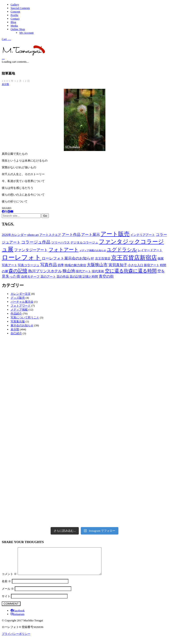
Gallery (15, 5)
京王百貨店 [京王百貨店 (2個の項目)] (103, 258)
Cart (6, 39)
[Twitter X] (6, 212)
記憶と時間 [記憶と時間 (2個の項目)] (90, 277)
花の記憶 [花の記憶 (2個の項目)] (76, 277)
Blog (13, 22)
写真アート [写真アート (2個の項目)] (9, 265)
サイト (6, 601)
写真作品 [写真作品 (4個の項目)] (49, 265)
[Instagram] (17, 619)
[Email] (12, 212)
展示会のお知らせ (22, 325)
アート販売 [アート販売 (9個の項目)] (115, 234)
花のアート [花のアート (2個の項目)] (48, 277)
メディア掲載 (19, 310)
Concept (15, 12)
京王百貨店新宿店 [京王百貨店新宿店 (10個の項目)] (134, 258)
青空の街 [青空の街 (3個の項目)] (106, 276)
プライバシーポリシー (16, 639)
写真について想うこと (25, 317)
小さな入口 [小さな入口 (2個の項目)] (136, 265)
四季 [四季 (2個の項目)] (61, 265)
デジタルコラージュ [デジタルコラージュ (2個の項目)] (84, 242)
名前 (6, 587)
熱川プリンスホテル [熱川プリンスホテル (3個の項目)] (45, 271)
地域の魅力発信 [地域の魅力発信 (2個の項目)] (75, 265)
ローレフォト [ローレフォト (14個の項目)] (21, 257)
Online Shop (18, 29)
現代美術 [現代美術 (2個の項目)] (98, 271)
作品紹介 (16, 314)
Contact (15, 19)
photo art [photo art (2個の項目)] (33, 235)
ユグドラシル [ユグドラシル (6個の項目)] (122, 250)
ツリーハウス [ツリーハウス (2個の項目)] (61, 242)
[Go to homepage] (24, 55)
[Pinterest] (9, 212)
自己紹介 (16, 333)
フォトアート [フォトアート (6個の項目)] (64, 250)
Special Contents (20, 8)
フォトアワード (21, 306)
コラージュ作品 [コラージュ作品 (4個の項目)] (36, 242)
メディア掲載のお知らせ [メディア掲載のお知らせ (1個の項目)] (93, 250)
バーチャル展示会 (22, 302)
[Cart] (3, 58)
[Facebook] (3, 212)
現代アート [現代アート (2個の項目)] (83, 271)
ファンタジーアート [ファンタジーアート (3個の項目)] (31, 250)
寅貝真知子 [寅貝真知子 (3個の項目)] (118, 265)
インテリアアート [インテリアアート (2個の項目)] (143, 235)
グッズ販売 (18, 298)
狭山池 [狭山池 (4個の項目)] (69, 271)
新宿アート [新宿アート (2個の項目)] (152, 265)
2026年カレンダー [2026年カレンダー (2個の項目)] (14, 235)
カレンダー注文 (21, 294)
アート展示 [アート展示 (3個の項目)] (91, 235)
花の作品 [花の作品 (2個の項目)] (63, 277)
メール (8, 594)
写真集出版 (18, 321)
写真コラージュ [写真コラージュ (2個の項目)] (29, 265)
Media (14, 26)
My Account (27, 33)
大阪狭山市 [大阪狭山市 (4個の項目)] (97, 265)
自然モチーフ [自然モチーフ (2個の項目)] (30, 277)
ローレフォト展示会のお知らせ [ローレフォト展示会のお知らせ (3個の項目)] (68, 258)
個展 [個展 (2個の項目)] (161, 258)
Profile (14, 15)
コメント (9, 579)
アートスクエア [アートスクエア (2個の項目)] (50, 235)
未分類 (5, 84)
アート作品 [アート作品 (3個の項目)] (71, 235)
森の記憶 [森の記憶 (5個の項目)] (18, 271)
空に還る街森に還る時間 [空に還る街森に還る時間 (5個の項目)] (131, 271)
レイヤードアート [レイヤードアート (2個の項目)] (150, 250)
